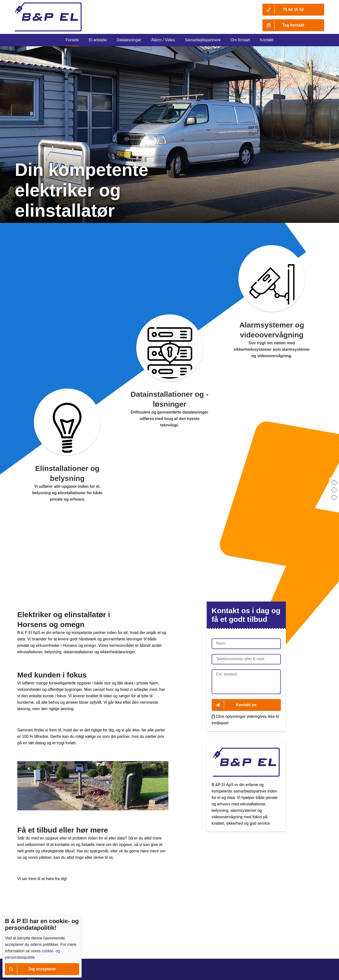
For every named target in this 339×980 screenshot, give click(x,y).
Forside (72, 40)
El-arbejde (98, 40)
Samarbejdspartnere (203, 40)
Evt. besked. (227, 674)
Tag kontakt (283, 25)
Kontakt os (234, 705)
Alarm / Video (163, 40)
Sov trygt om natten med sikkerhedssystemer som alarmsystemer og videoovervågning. (272, 349)
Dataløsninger (129, 40)
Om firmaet (240, 40)
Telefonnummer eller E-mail (240, 659)
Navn (221, 643)
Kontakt (267, 40)
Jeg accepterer (30, 969)
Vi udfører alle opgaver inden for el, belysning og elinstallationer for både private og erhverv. (67, 493)
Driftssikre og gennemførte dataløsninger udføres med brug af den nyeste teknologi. (170, 419)
